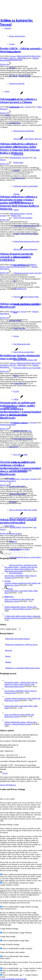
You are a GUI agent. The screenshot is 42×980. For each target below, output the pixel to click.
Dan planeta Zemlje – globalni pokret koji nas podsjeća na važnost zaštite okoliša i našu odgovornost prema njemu (21, 569)
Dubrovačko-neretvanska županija (15, 639)
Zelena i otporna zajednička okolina (13, 267)
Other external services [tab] (8, 909)
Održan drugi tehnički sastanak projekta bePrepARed (18, 521)
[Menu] (9, 597)
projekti (3, 216)
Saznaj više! (4, 785)
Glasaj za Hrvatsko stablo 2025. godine (23, 510)
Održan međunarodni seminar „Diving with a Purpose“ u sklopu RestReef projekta (21, 608)
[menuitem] (25, 218)
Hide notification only (19, 979)
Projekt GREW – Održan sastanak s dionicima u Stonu (21, 50)
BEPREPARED (16, 158)
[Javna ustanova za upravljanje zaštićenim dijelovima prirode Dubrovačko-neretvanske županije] (17, 11)
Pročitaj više (5, 64)
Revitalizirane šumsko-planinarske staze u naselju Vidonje (20, 357)
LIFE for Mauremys (17, 107)
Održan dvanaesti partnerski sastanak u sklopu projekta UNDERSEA (17, 257)
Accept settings (5, 979)
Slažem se (12, 785)
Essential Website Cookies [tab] (9, 825)
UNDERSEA (21, 265)
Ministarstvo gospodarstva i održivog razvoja (19, 645)
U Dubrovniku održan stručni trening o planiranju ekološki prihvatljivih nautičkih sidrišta (22, 617)
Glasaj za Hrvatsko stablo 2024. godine (23, 518)
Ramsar (5, 656)
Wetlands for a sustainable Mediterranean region (20, 668)
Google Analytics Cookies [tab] (9, 885)
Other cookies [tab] (5, 958)
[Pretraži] (9, 589)
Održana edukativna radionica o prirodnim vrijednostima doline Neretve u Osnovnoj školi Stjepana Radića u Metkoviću (20, 148)
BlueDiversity (15, 312)
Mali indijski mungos (18, 214)
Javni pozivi (25, 423)
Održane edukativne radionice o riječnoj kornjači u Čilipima (18, 101)
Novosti (13, 56)
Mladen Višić (16, 216)
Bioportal (6, 650)
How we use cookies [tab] (7, 799)
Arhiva (2, 629)
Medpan (5, 662)
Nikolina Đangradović (8, 425)
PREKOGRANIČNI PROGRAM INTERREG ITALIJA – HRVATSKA (20, 57)
